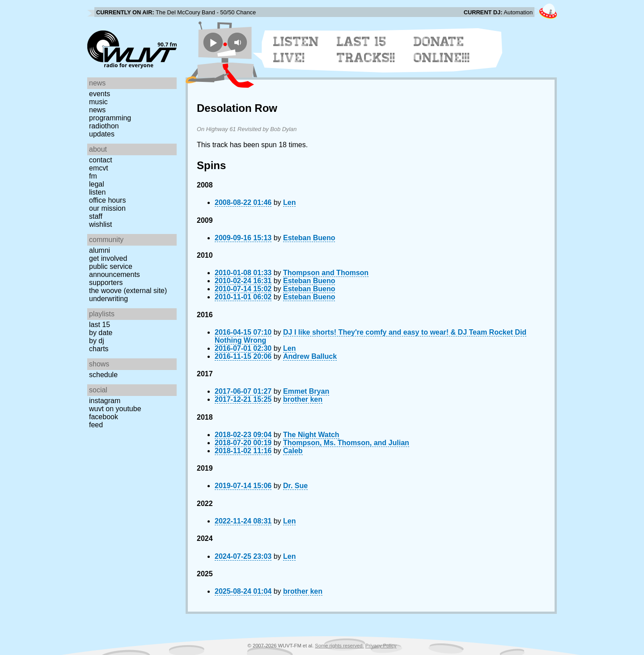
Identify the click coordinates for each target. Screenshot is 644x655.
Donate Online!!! (442, 50)
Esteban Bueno (309, 238)
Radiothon (104, 126)
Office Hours (107, 200)
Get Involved (108, 258)
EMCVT (99, 168)
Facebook (104, 417)
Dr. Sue (295, 486)
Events (100, 94)
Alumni (100, 250)
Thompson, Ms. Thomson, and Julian (346, 443)
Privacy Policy (381, 646)
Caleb (293, 451)
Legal (97, 184)
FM (93, 176)
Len (289, 202)
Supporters (106, 283)
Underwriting (108, 299)
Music (98, 102)
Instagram (105, 401)
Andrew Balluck (310, 356)
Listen (97, 192)
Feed (96, 425)
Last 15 (100, 325)
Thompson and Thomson (326, 273)
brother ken (303, 399)
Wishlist (101, 224)
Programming (110, 118)
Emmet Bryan (306, 391)
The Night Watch (311, 435)
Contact (101, 160)
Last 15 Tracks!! (366, 50)
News (97, 110)
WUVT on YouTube (115, 409)
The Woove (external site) (128, 291)
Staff (96, 216)
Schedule (103, 375)
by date (101, 333)
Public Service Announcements (114, 270)
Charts (99, 349)
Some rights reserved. (339, 646)
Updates (102, 134)
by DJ (97, 341)
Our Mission (107, 208)
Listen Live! (296, 50)
